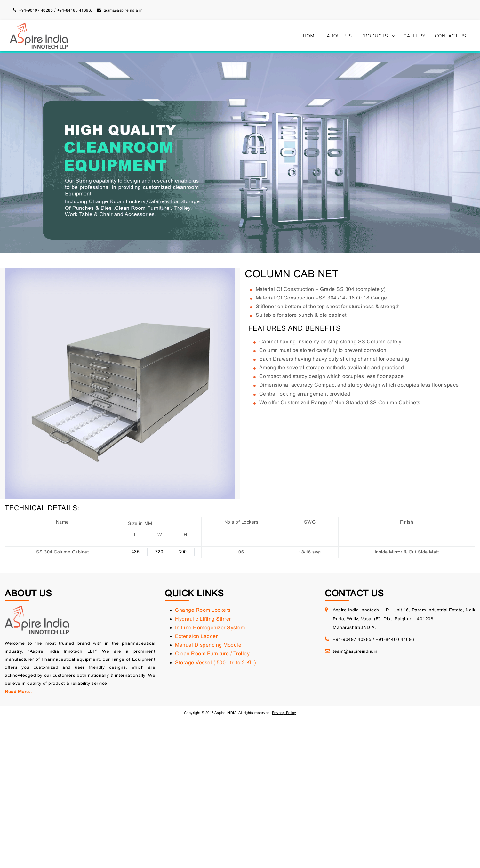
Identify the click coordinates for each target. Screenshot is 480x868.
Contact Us (451, 36)
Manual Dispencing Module (208, 645)
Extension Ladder (196, 636)
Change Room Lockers (203, 610)
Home (310, 36)
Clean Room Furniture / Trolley (212, 654)
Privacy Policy (284, 713)
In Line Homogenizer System (210, 628)
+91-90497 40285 (36, 10)
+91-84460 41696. (75, 10)
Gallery (415, 36)
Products (375, 36)
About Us (339, 36)
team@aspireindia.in (123, 10)
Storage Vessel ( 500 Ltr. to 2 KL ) (216, 663)
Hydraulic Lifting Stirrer (203, 619)
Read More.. (18, 692)
